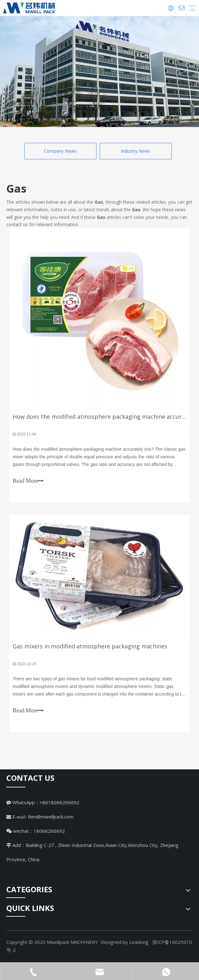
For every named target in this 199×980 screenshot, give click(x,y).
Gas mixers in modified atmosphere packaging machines (90, 646)
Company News (60, 151)
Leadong (139, 942)
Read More (28, 481)
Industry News (136, 151)
